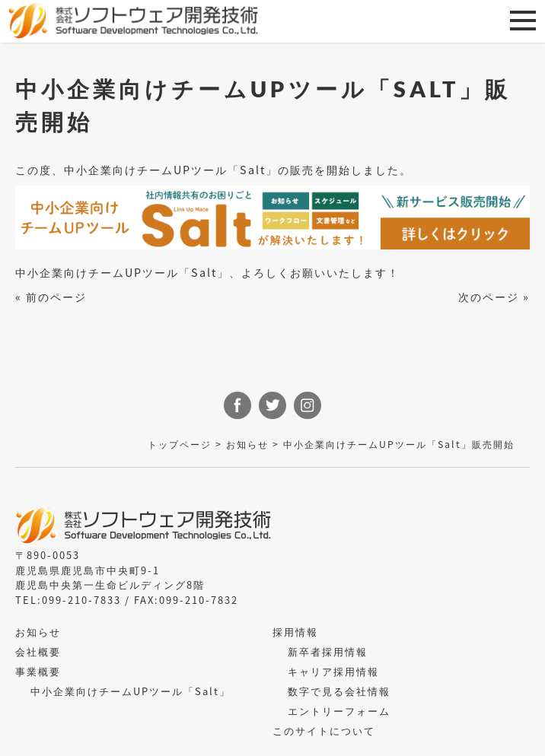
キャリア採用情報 (333, 671)
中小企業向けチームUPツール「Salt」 (131, 691)
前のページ (56, 296)
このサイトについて (324, 731)
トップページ (180, 444)
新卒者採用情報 (328, 651)
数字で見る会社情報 (339, 691)
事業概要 (38, 671)
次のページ (489, 296)
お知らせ (247, 444)
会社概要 (38, 651)
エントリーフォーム (339, 711)
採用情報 (295, 632)
